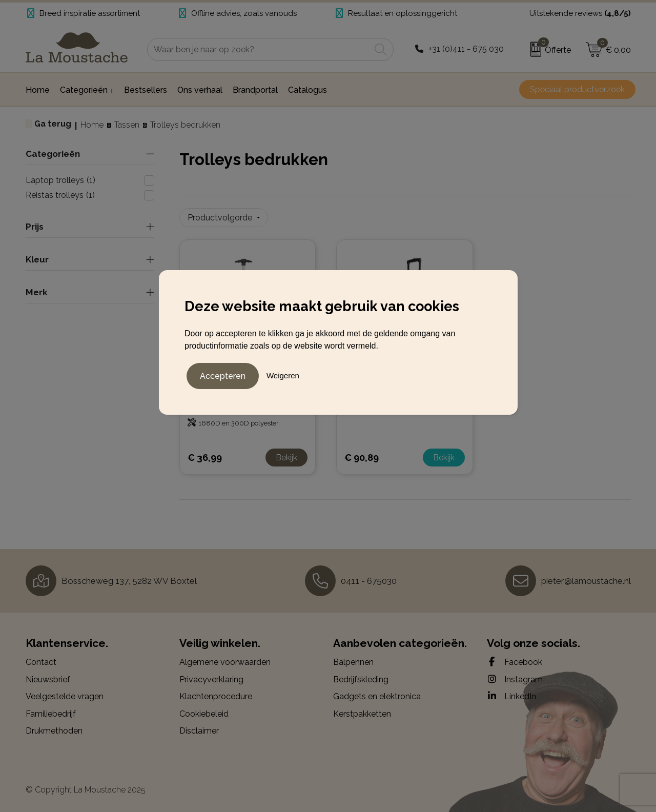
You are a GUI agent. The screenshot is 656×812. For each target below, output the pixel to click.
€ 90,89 (362, 457)
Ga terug (53, 124)
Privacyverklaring (211, 679)
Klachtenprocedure (216, 696)
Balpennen (353, 662)
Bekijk (286, 457)
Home (92, 125)
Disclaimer (199, 731)
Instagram (515, 679)
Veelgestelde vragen (65, 696)
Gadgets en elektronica (377, 696)
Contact (41, 662)
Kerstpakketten (362, 713)
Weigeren (283, 375)
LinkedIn (511, 696)
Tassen (127, 125)
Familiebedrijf (51, 713)
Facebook (515, 661)
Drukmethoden (54, 731)
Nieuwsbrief (48, 679)
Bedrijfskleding (361, 679)
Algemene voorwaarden (225, 662)
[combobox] (259, 49)
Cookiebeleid (204, 713)
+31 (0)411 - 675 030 (466, 49)
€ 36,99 (205, 457)
